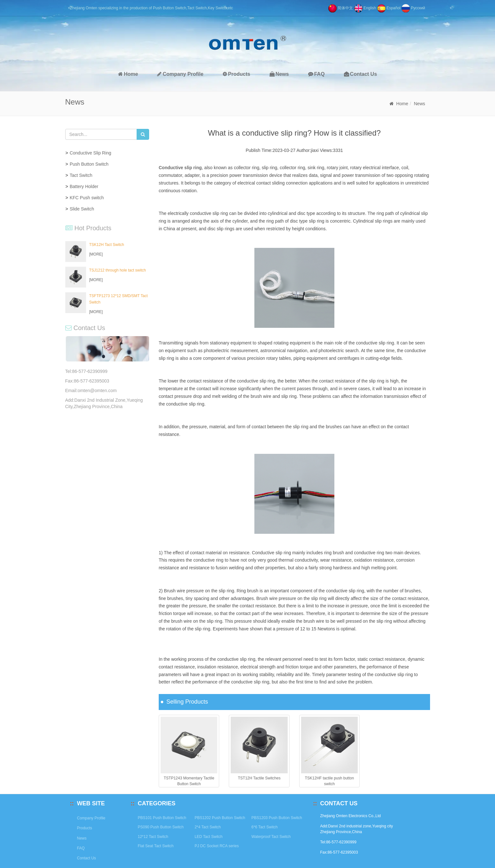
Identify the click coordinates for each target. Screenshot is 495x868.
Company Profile (180, 74)
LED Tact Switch (208, 837)
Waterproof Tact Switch (271, 837)
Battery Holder (84, 186)
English (365, 8)
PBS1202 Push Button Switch (220, 818)
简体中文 (341, 8)
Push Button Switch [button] (89, 164)
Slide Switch (82, 209)
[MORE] (96, 254)
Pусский (413, 8)
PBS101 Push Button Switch (162, 818)
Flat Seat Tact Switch (156, 846)
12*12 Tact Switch (153, 837)
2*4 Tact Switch (208, 827)
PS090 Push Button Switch (161, 827)
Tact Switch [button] (81, 175)
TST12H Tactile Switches (259, 778)
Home (128, 74)
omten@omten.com (97, 391)
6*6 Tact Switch (265, 827)
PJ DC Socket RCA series (217, 846)
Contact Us (360, 74)
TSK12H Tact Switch (107, 245)
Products (236, 74)
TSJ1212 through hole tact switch (118, 270)
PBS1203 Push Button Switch (277, 818)
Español (389, 8)
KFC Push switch (87, 198)
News (279, 74)
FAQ (316, 74)
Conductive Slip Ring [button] (91, 153)
